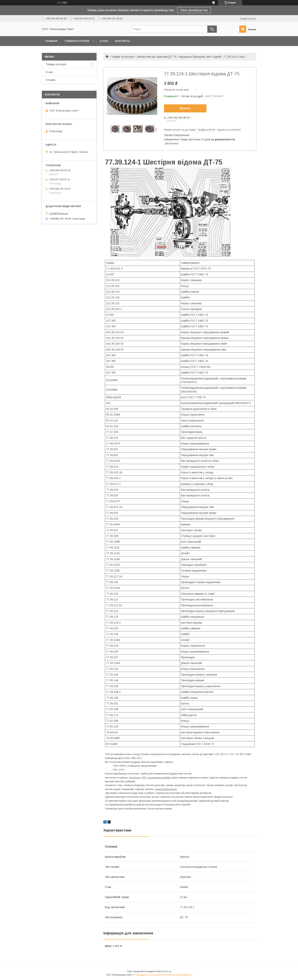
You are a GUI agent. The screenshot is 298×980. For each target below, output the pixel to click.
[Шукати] (212, 29)
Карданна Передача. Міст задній (200, 57)
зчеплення (135, 778)
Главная (51, 41)
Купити (185, 108)
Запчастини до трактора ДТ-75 (157, 57)
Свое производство (194, 10)
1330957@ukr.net (58, 213)
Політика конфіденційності (178, 975)
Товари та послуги (122, 57)
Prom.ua (167, 971)
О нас (104, 41)
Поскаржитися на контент (148, 975)
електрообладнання (166, 789)
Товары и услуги (77, 41)
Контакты (122, 41)
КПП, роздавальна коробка (156, 778)
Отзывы (51, 80)
